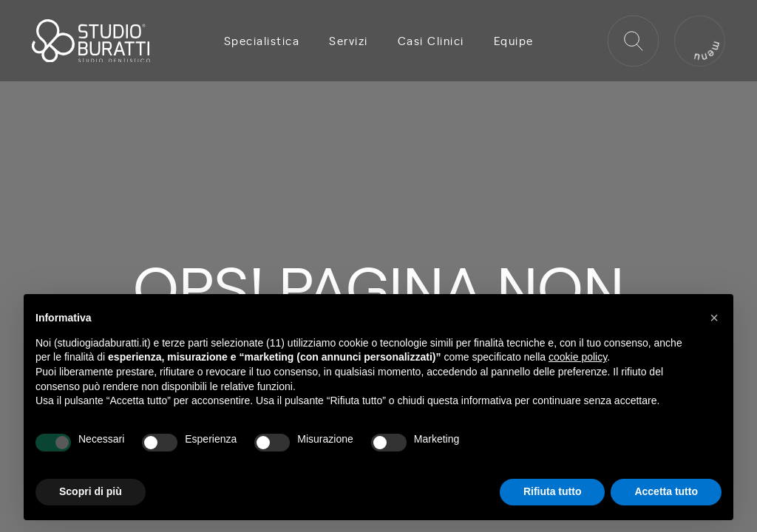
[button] (714, 318)
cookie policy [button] (578, 357)
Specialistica (262, 41)
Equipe (514, 41)
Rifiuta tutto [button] (553, 491)
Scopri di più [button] (91, 491)
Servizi (349, 41)
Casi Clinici (431, 41)
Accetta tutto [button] (666, 491)
